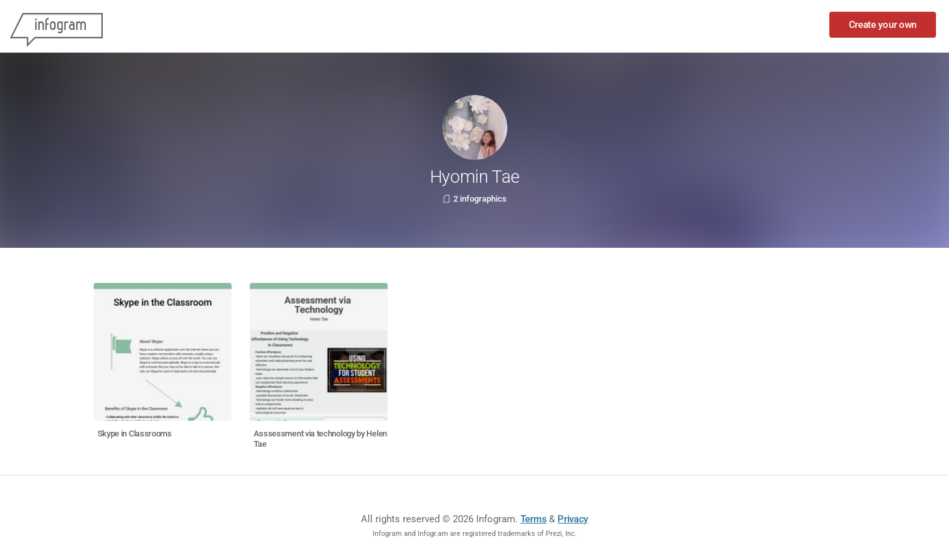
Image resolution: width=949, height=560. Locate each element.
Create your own (883, 25)
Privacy (573, 519)
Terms (534, 519)
